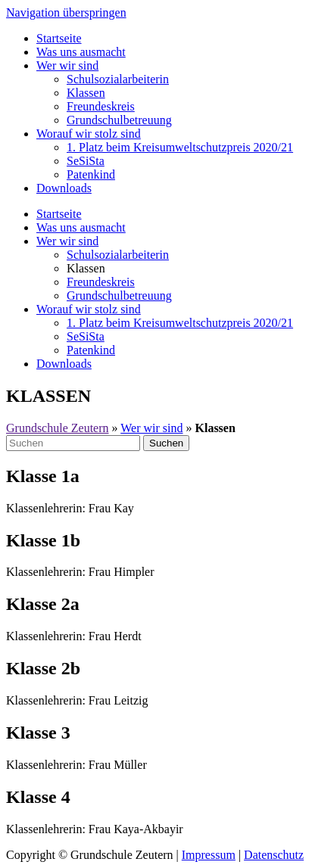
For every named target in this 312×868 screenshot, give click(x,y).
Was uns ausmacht (81, 52)
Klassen (86, 93)
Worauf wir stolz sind (89, 134)
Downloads (64, 188)
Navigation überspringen (66, 12)
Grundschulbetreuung (119, 120)
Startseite (59, 38)
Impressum (209, 855)
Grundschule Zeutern (58, 428)
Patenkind (91, 174)
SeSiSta (86, 161)
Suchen (166, 443)
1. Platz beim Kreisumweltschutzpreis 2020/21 (180, 147)
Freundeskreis (101, 106)
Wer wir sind (67, 65)
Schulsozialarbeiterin (118, 79)
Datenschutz (274, 855)
